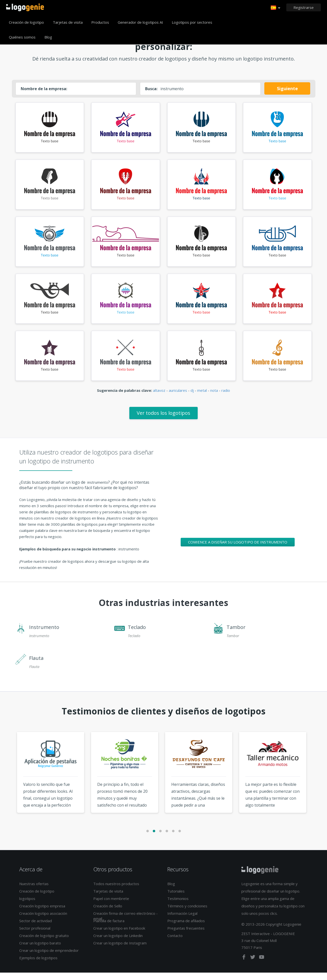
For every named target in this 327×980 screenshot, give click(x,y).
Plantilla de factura (109, 928)
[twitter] (253, 965)
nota (214, 398)
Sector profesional (35, 936)
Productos (100, 22)
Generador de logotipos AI (140, 22)
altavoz (159, 398)
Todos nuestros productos (116, 891)
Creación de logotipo (26, 22)
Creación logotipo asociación (43, 921)
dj (192, 398)
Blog (48, 37)
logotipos (27, 906)
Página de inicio (25, 7)
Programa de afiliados (186, 928)
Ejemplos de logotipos (38, 965)
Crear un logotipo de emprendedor (49, 958)
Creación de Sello (108, 913)
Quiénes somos (22, 37)
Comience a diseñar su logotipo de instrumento (238, 549)
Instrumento (44, 634)
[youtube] (262, 965)
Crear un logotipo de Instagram (120, 950)
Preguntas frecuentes (186, 936)
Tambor (236, 634)
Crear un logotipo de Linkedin (118, 943)
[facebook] (244, 965)
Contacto (175, 943)
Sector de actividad (36, 928)
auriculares (178, 398)
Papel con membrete (111, 906)
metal (202, 398)
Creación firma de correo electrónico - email (125, 923)
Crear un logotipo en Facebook (119, 936)
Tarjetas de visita (68, 22)
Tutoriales (176, 898)
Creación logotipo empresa (42, 913)
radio (226, 398)
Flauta (36, 665)
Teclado (137, 634)
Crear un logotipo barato (40, 950)
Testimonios (178, 906)
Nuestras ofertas (34, 891)
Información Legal (182, 921)
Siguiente (287, 88)
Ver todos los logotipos (163, 420)
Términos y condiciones (187, 913)
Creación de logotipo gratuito (44, 943)
